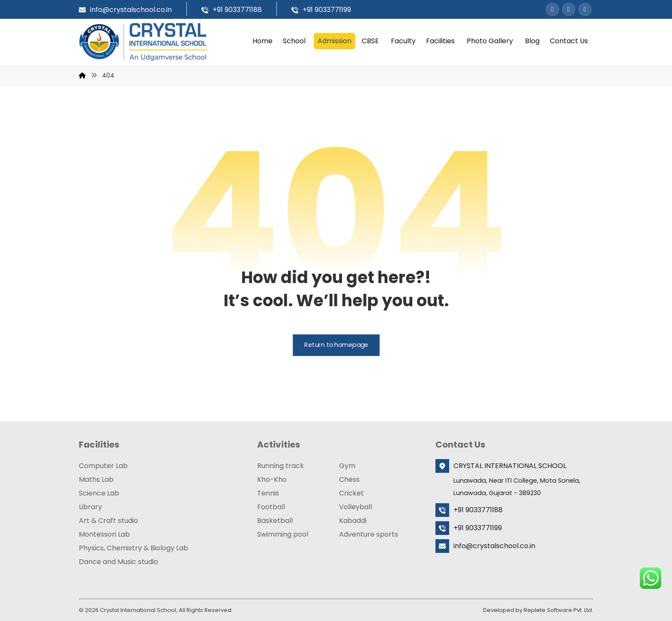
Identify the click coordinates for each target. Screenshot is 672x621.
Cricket (351, 493)
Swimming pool (283, 534)
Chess (349, 479)
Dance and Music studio (118, 561)
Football (271, 506)
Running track (280, 465)
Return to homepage (336, 345)
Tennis (268, 493)
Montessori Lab (104, 534)
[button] (552, 9)
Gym (347, 465)
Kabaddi (353, 520)
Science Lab (99, 493)
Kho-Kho (272, 479)
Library (90, 506)
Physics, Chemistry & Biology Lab (133, 548)
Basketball (275, 520)
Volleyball (355, 506)
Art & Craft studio (108, 520)
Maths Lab (96, 479)
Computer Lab (103, 465)
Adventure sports (369, 534)
